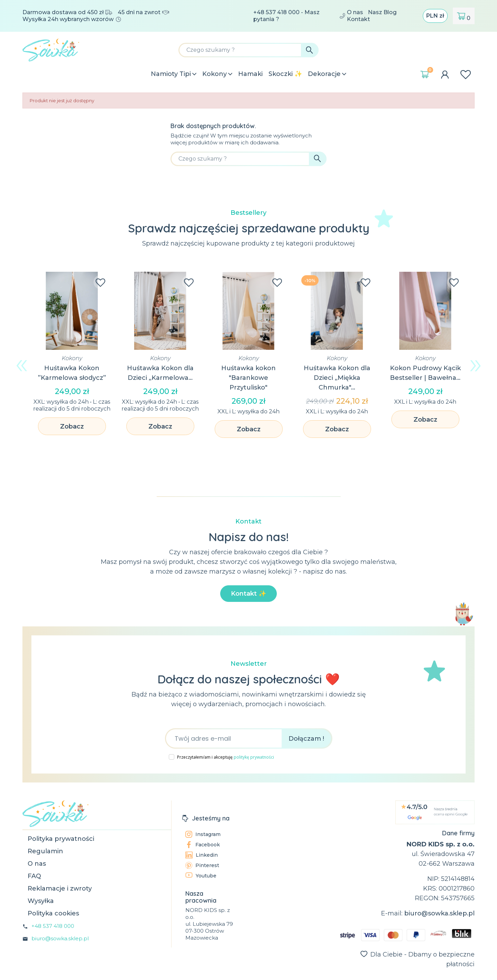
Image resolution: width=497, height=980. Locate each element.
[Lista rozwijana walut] (435, 16)
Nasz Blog (382, 12)
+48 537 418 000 (53, 926)
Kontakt (358, 19)
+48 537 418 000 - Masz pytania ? (299, 16)
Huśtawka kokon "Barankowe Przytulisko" (248, 378)
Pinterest (202, 865)
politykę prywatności (254, 757)
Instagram (203, 834)
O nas (355, 12)
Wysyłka (41, 901)
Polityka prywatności (61, 839)
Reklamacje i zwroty (60, 888)
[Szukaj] (248, 50)
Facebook (203, 845)
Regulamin (45, 851)
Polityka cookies (53, 913)
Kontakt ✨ (248, 594)
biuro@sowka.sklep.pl (60, 938)
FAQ (34, 876)
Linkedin (202, 855)
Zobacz (72, 426)
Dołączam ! (306, 739)
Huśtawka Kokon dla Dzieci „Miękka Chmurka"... (337, 378)
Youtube (201, 876)
